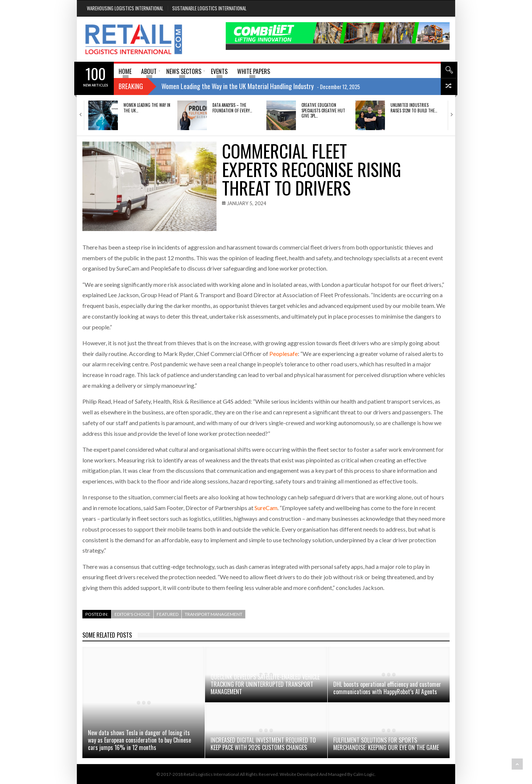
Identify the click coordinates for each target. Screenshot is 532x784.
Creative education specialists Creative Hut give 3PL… (323, 110)
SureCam (266, 508)
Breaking (131, 86)
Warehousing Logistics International (125, 8)
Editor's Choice (132, 614)
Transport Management (214, 614)
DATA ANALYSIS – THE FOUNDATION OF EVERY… (232, 108)
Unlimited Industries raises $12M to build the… (414, 108)
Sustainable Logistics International (209, 8)
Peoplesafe (284, 354)
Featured (168, 614)
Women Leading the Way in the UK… (147, 108)
